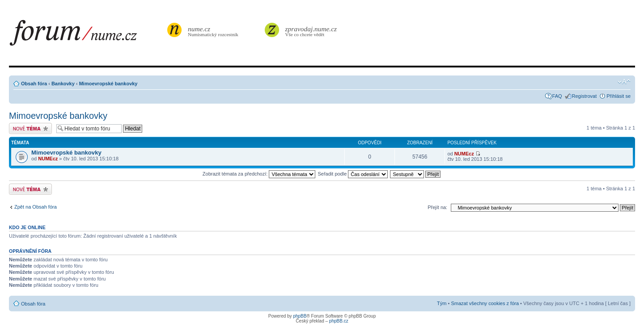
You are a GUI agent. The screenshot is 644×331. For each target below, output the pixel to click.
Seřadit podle (353, 174)
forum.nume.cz (87, 35)
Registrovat (585, 96)
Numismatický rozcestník (214, 31)
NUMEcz (48, 159)
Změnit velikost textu (624, 82)
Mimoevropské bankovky (108, 84)
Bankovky (63, 84)
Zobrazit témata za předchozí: (259, 174)
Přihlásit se (619, 96)
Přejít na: (437, 207)
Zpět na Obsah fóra (36, 207)
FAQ (557, 96)
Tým (442, 303)
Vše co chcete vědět (311, 31)
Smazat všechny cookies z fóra (485, 303)
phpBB (300, 316)
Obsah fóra (34, 84)
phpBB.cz (339, 321)
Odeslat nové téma (30, 128)
